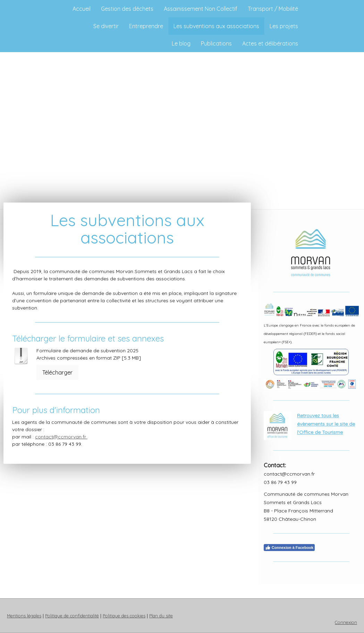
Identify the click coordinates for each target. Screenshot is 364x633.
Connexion (346, 622)
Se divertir (106, 26)
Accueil (82, 9)
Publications (216, 43)
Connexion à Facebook (289, 548)
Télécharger (57, 372)
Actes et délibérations (270, 43)
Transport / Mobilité (273, 9)
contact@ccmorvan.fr (61, 437)
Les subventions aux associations (216, 26)
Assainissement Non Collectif (201, 9)
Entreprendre (146, 26)
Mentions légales (24, 616)
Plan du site (161, 616)
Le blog (181, 43)
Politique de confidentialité (72, 616)
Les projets (284, 26)
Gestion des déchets (127, 9)
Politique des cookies (124, 616)
